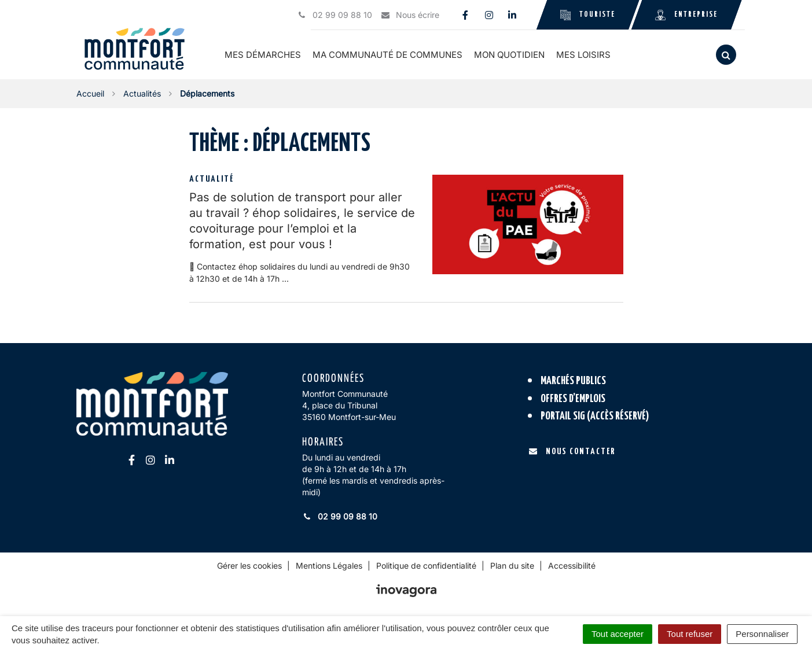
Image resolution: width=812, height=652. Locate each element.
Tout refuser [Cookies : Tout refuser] (690, 634)
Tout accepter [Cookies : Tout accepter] (618, 634)
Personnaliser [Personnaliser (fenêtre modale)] (762, 634)
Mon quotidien (511, 55)
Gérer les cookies (249, 566)
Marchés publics (573, 381)
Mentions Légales (329, 566)
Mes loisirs (585, 55)
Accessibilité (572, 566)
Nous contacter (572, 451)
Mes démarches (264, 55)
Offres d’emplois (573, 398)
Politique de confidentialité (426, 566)
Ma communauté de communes (389, 55)
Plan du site (512, 566)
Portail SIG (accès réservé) (595, 416)
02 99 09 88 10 (340, 516)
